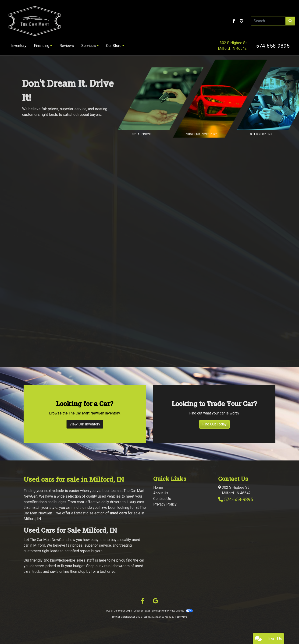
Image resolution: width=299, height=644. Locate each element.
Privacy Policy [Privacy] (165, 504)
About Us (161, 493)
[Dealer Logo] (66, 21)
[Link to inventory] (223, 99)
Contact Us (162, 499)
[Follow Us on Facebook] (234, 21)
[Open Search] (268, 21)
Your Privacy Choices (177, 611)
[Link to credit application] (164, 99)
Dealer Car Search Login (119, 611)
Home (158, 487)
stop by (84, 571)
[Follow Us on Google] (241, 21)
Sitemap (156, 611)
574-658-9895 (273, 46)
